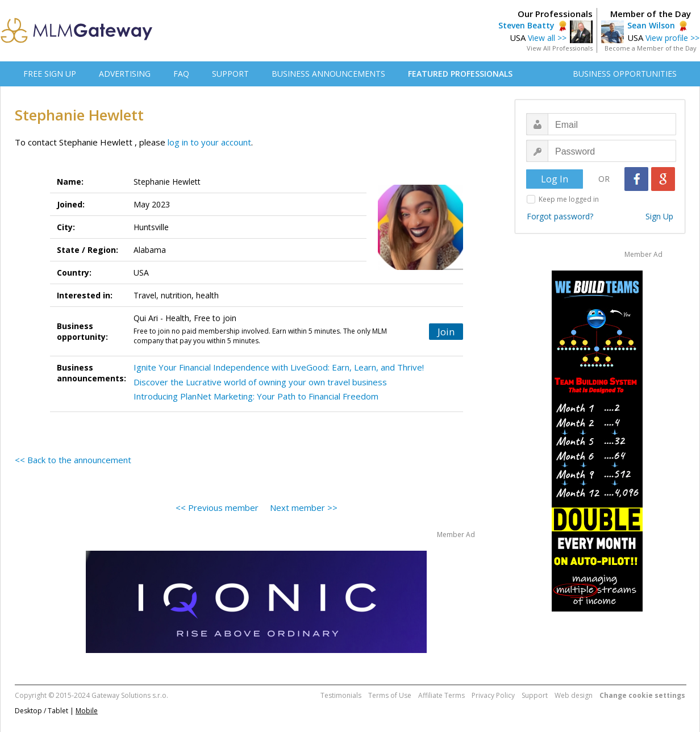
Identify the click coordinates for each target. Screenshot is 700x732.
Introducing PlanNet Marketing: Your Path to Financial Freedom (256, 396)
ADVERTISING (125, 74)
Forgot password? (560, 216)
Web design (574, 695)
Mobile (87, 711)
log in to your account (209, 142)
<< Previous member (217, 508)
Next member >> (304, 508)
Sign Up (659, 216)
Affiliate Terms (441, 695)
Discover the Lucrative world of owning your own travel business (260, 382)
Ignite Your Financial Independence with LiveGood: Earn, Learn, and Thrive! (279, 367)
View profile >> (672, 38)
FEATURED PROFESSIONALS (460, 74)
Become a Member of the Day (651, 48)
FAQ (181, 74)
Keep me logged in (569, 199)
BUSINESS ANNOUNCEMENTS (328, 74)
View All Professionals (560, 48)
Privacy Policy (493, 695)
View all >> (547, 38)
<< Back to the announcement (73, 460)
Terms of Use (390, 695)
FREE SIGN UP (50, 74)
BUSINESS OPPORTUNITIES (625, 74)
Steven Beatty (526, 25)
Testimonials (341, 695)
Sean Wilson (651, 25)
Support (535, 695)
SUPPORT (230, 74)
